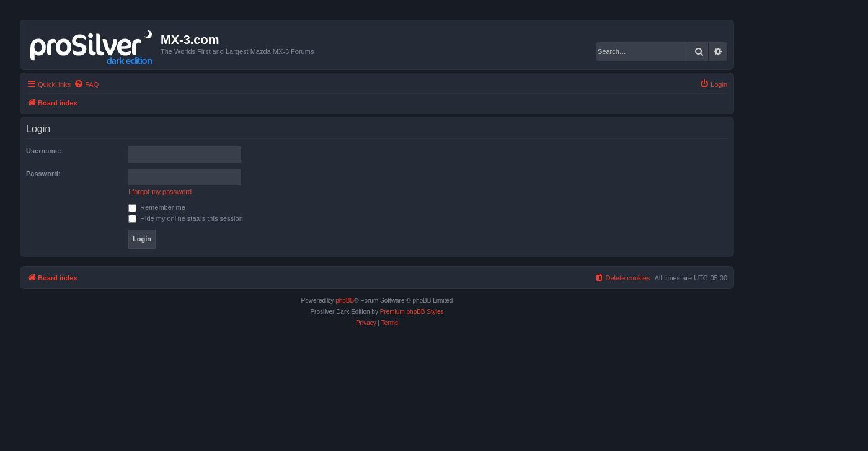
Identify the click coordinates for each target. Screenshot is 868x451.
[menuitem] (86, 84)
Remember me (157, 207)
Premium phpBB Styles (412, 312)
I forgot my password (160, 192)
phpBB (345, 301)
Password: (43, 174)
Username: (44, 151)
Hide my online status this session (186, 218)
